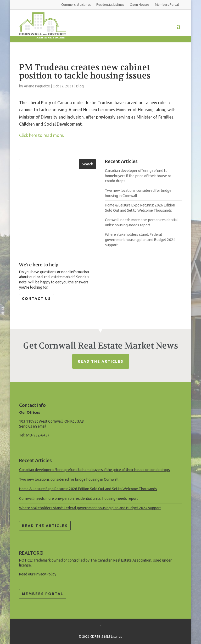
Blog (80, 86)
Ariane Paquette (37, 86)
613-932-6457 (38, 435)
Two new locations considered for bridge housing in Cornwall (69, 479)
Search (88, 164)
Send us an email (33, 426)
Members (167, 5)
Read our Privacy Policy (38, 574)
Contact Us (37, 299)
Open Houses (139, 5)
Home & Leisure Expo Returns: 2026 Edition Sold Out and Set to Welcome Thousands (88, 489)
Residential (110, 5)
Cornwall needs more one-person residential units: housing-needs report (79, 499)
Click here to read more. (41, 135)
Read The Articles (101, 361)
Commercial (76, 5)
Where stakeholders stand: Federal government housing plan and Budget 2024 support (140, 240)
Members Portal (43, 594)
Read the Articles (45, 526)
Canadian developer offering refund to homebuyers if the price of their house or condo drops (138, 176)
